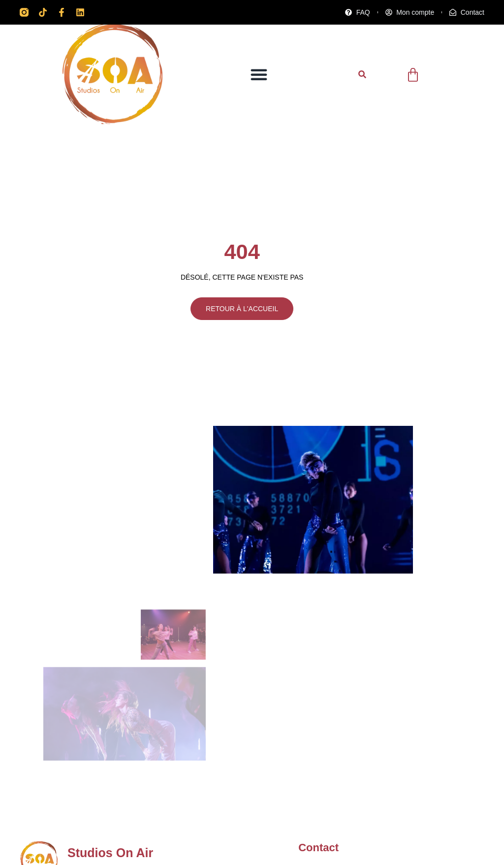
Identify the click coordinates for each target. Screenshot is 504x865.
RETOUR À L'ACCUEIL (240, 310)
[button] (259, 74)
